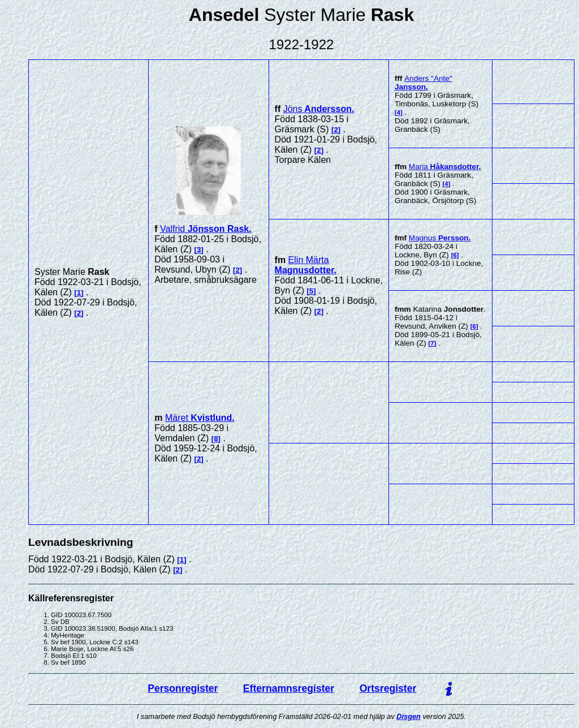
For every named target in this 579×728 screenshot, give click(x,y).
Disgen (409, 716)
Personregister (183, 688)
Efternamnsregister (289, 688)
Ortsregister (388, 688)
